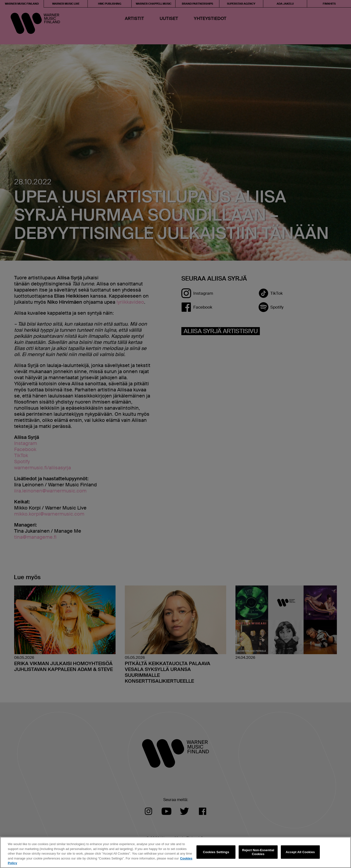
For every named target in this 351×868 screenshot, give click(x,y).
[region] (175, 852)
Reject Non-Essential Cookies (258, 852)
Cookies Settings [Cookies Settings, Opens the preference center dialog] (216, 852)
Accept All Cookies (300, 852)
